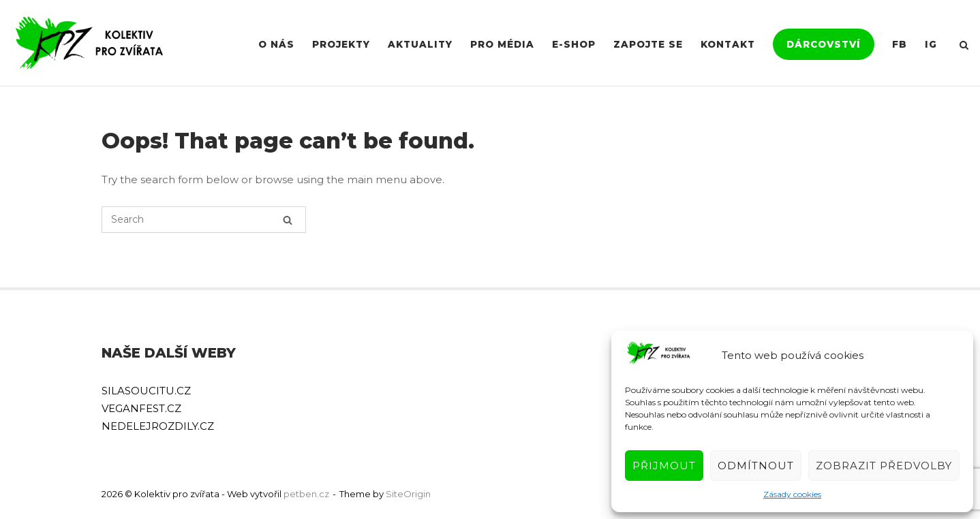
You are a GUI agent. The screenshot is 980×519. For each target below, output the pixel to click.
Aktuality (420, 44)
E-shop (574, 44)
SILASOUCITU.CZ (146, 391)
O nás (276, 44)
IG (931, 44)
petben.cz (306, 494)
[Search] (288, 220)
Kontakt (728, 44)
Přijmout (664, 466)
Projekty (341, 44)
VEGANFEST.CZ (141, 408)
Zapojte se (648, 44)
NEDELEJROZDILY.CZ (158, 426)
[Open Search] (964, 46)
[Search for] (204, 220)
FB (900, 44)
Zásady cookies (792, 494)
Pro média (502, 44)
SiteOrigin (408, 494)
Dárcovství (824, 44)
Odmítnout (756, 466)
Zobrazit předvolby (884, 466)
